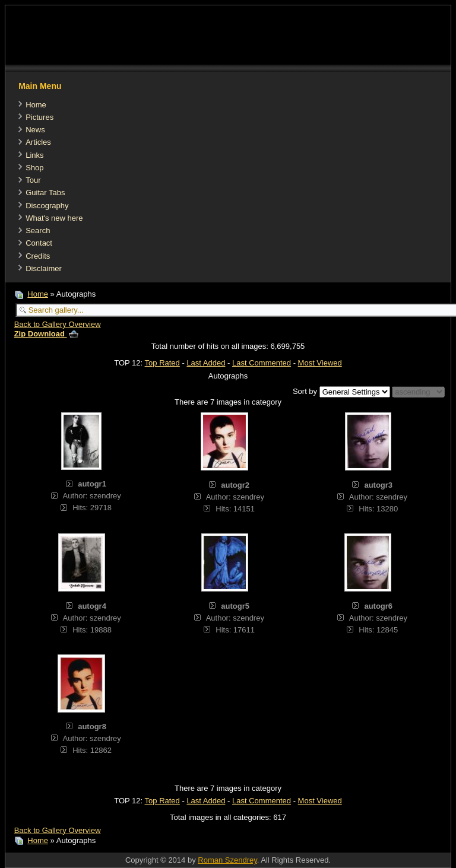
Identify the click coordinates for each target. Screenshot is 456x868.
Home (36, 105)
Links (34, 155)
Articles (38, 142)
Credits (38, 256)
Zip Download (46, 334)
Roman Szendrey (227, 860)
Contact (39, 243)
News (35, 130)
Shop (34, 168)
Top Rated (162, 363)
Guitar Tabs (45, 193)
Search (38, 230)
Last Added (206, 363)
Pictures (39, 117)
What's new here (54, 218)
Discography (47, 206)
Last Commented (262, 363)
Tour (33, 180)
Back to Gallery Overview (58, 324)
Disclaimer (44, 268)
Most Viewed (320, 363)
